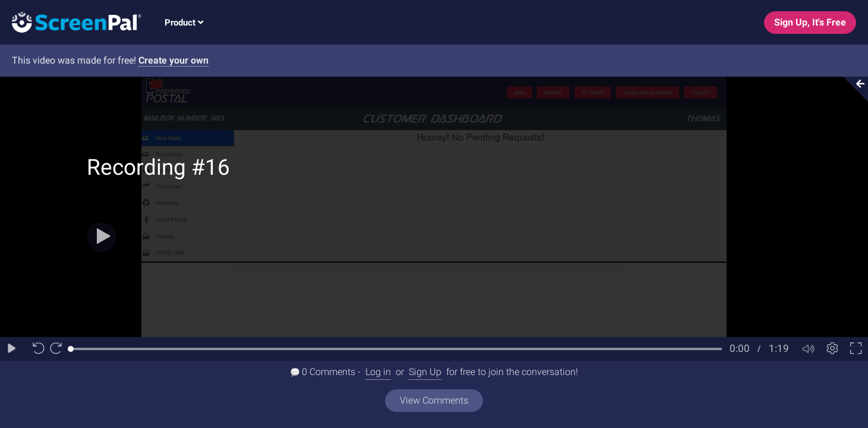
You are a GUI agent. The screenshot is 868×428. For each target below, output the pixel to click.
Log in (378, 372)
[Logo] (71, 22)
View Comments (434, 400)
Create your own (173, 60)
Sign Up (425, 372)
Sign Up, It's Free (810, 22)
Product (184, 23)
